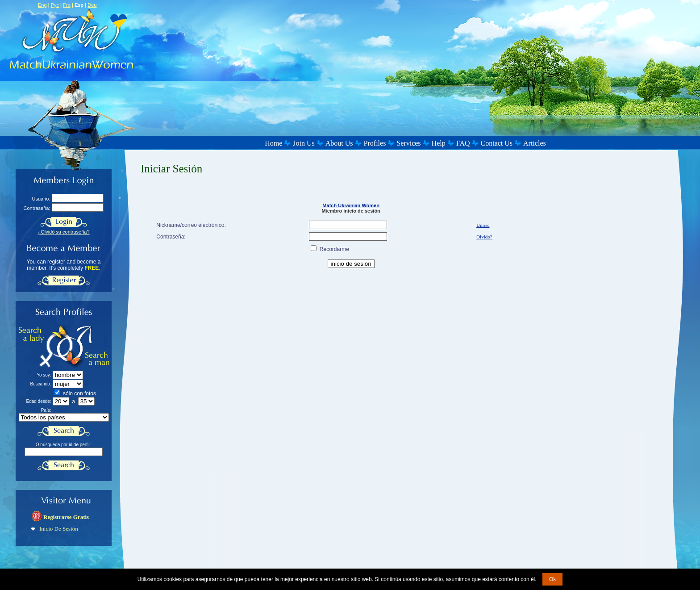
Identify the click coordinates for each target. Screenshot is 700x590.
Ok (552, 579)
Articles (535, 143)
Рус (55, 5)
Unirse (483, 225)
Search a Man (88, 346)
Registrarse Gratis (66, 517)
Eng (42, 5)
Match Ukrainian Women (351, 205)
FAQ (463, 143)
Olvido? (484, 237)
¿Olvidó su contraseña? (63, 232)
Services (408, 143)
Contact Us (497, 143)
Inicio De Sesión (59, 529)
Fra (67, 5)
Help (439, 143)
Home (273, 143)
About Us (339, 143)
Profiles (375, 143)
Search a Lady (42, 346)
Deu (92, 5)
